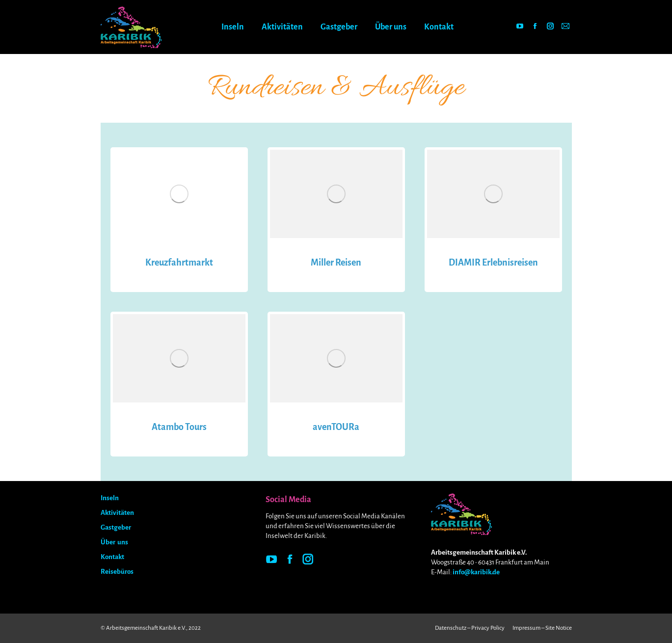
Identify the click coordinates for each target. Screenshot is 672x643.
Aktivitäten (117, 513)
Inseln (110, 498)
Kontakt (112, 557)
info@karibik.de (476, 572)
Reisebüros (117, 572)
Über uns (114, 542)
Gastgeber (116, 527)
